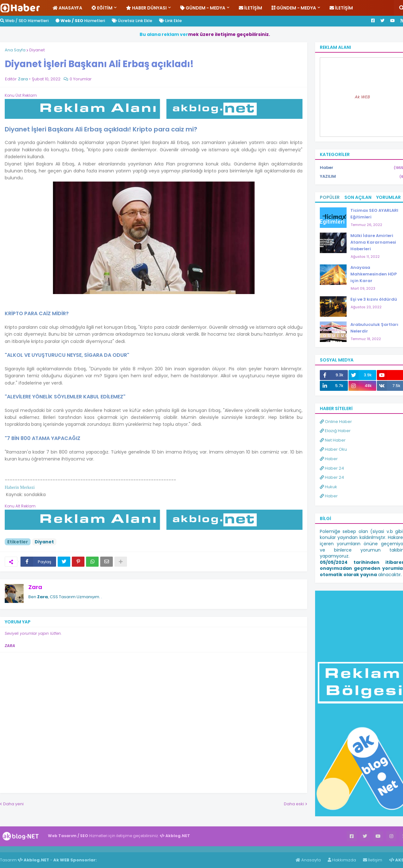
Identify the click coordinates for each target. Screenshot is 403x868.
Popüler (330, 197)
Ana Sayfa (15, 50)
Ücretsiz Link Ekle (132, 21)
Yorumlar (389, 197)
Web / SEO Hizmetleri (24, 21)
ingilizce (65, 849)
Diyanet (37, 50)
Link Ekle (170, 21)
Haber (35, 849)
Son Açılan (358, 197)
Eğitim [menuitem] (102, 8)
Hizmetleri (80, 21)
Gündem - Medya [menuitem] (203, 8)
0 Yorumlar (81, 79)
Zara (35, 587)
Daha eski (294, 804)
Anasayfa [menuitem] (67, 8)
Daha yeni (13, 804)
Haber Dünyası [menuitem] (146, 8)
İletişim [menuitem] (250, 8)
